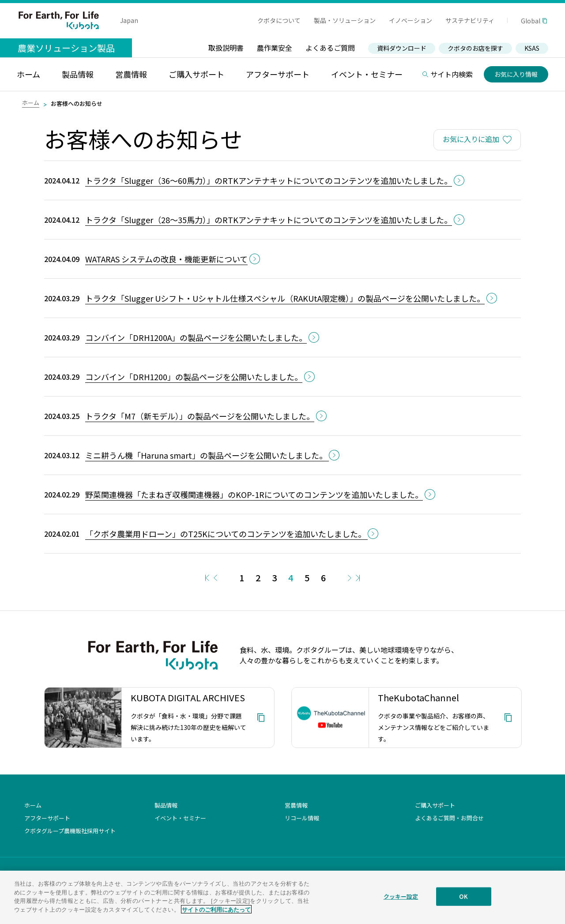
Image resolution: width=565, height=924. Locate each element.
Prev (215, 578)
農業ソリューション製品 (66, 48)
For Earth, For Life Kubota (59, 20)
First (207, 578)
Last (358, 578)
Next (350, 578)
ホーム (31, 103)
